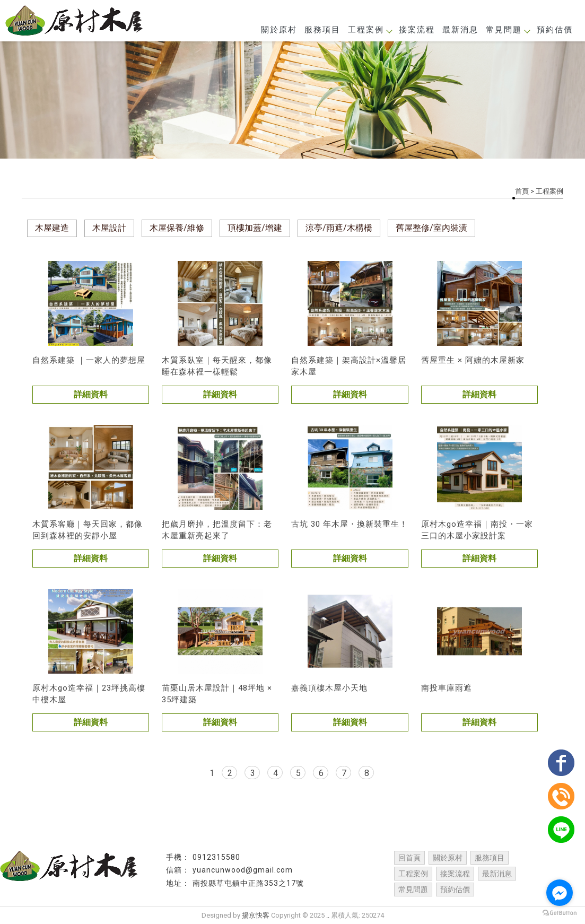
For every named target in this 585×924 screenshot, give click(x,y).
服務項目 (322, 30)
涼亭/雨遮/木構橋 (339, 228)
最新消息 (460, 30)
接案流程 (417, 30)
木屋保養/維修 (177, 228)
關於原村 (279, 30)
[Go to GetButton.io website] (560, 913)
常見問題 (508, 30)
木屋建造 (52, 228)
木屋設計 (109, 228)
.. (328, 915)
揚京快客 (256, 915)
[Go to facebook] (560, 893)
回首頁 (409, 858)
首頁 (522, 191)
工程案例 (370, 30)
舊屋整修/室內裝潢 (431, 228)
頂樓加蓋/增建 (255, 228)
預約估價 (555, 30)
